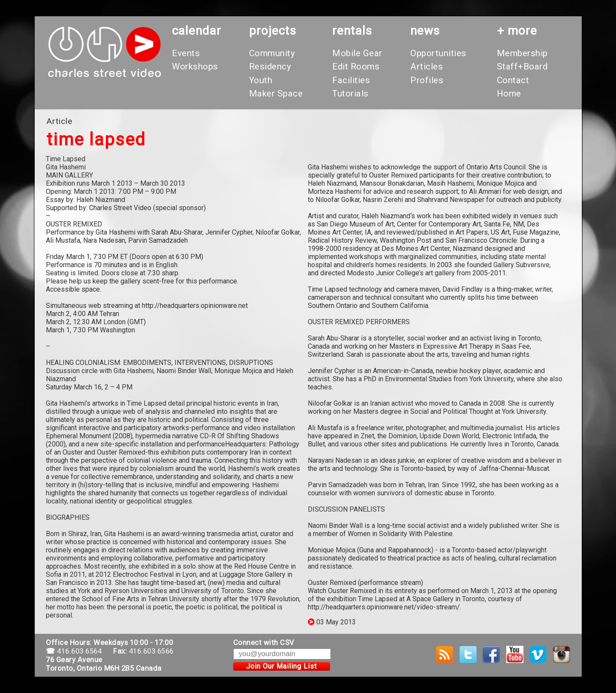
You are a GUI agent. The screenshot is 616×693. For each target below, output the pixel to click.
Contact (513, 80)
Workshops (195, 66)
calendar (197, 31)
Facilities (351, 80)
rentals (352, 31)
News (425, 31)
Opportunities (438, 53)
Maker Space (276, 93)
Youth (261, 80)
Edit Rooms (356, 66)
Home (509, 93)
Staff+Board (522, 66)
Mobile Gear (357, 53)
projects (273, 31)
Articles (427, 66)
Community (272, 53)
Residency (270, 66)
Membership (522, 53)
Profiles (427, 80)
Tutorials (350, 93)
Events (186, 53)
